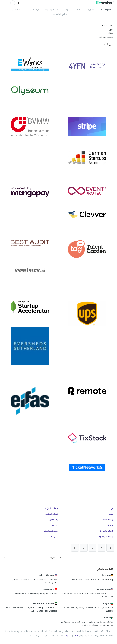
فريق (111, 29)
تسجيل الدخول (13, 3)
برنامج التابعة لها (60, 14)
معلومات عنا (105, 9)
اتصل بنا (90, 9)
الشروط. (68, 635)
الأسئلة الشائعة (52, 514)
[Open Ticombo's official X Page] (101, 548)
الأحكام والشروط (52, 9)
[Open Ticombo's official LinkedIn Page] (75, 548)
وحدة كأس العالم (51, 531)
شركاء (111, 33)
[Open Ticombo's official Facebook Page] (110, 548)
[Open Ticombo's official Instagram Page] (93, 548)
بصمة (78, 9)
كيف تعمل (34, 9)
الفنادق (55, 525)
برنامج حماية (108, 520)
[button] (105, 3)
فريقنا (67, 9)
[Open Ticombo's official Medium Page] (84, 548)
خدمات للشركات (16, 9)
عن (112, 508)
